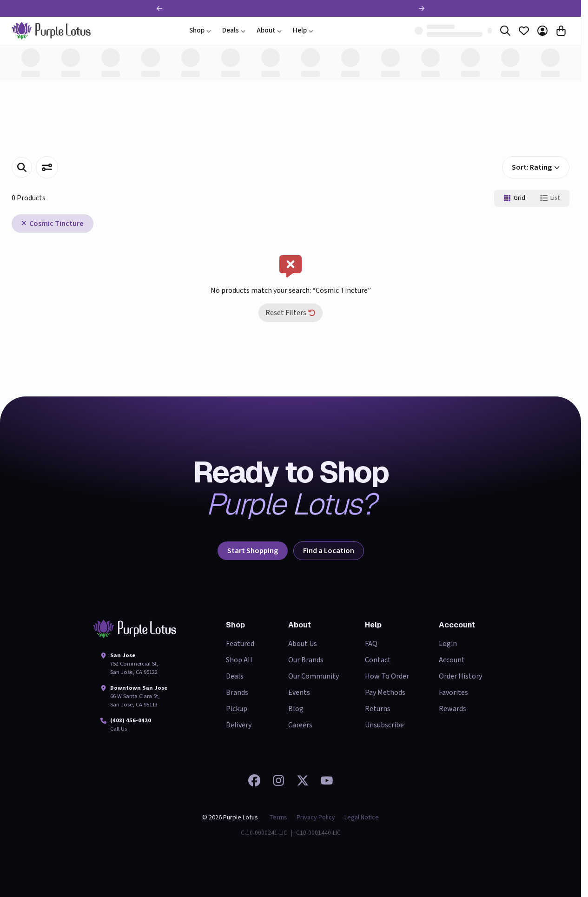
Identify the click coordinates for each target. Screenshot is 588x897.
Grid (514, 198)
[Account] (542, 31)
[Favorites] (524, 31)
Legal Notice (362, 818)
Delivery (239, 725)
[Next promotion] (422, 8)
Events (299, 693)
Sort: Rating (536, 167)
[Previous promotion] (159, 8)
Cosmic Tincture (56, 224)
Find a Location (329, 551)
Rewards (453, 709)
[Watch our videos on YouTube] (327, 780)
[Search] (505, 31)
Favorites (453, 693)
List (550, 198)
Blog (296, 709)
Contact (378, 660)
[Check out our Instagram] (278, 780)
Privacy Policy (316, 818)
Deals (234, 30)
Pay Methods (385, 693)
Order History (460, 676)
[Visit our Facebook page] (254, 780)
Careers (300, 725)
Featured (240, 644)
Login (448, 644)
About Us (303, 644)
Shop (200, 30)
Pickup (237, 709)
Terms (278, 818)
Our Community (314, 676)
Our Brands (306, 660)
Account (452, 660)
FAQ (371, 644)
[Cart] (561, 31)
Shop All (239, 660)
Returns (378, 709)
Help (303, 30)
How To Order (387, 676)
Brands (237, 693)
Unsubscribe (384, 725)
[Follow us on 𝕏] (303, 780)
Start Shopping (253, 551)
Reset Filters (291, 313)
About (269, 30)
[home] (51, 31)
